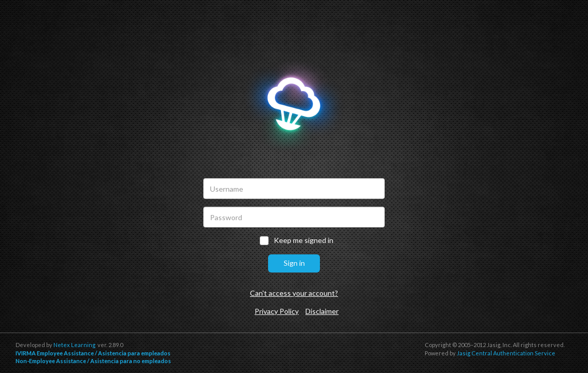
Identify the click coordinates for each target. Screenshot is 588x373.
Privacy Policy (277, 311)
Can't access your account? (294, 293)
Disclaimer (322, 311)
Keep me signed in (304, 240)
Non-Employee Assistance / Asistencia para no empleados (93, 361)
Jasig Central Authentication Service (506, 353)
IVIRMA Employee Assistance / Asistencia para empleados (93, 353)
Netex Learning (74, 345)
